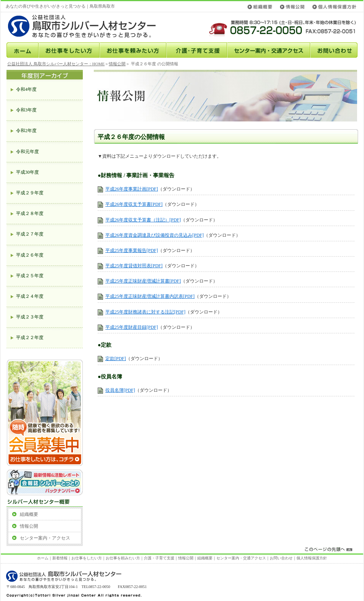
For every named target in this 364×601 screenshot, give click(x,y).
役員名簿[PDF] (120, 390)
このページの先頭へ (182, 550)
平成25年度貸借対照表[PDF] (134, 266)
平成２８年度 (30, 213)
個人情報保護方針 (333, 7)
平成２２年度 (30, 338)
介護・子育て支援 (159, 558)
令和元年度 (27, 152)
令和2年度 (26, 131)
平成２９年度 (30, 193)
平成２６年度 (30, 255)
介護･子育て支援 (197, 50)
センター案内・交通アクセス (269, 50)
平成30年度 (27, 172)
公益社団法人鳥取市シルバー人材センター (89, 26)
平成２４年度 (30, 296)
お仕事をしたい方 (69, 50)
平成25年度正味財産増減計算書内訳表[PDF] (150, 296)
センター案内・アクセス (45, 538)
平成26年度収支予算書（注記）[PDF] (143, 220)
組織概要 (261, 7)
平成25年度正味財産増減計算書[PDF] (143, 281)
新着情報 (60, 558)
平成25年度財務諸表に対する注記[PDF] (145, 312)
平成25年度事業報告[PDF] (132, 250)
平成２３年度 (30, 317)
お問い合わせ (334, 50)
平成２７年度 (30, 234)
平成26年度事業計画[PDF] (132, 189)
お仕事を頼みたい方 (133, 50)
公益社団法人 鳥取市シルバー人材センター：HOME (56, 64)
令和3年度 (26, 110)
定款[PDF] (116, 359)
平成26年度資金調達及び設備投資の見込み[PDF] (155, 235)
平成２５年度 (30, 276)
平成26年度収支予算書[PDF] (134, 204)
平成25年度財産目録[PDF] (132, 327)
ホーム (22, 50)
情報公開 (292, 7)
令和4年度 (26, 89)
